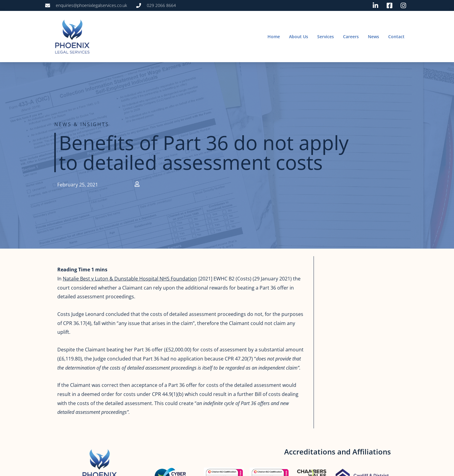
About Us (299, 37)
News (373, 37)
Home (274, 37)
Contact (396, 37)
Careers (351, 37)
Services (326, 37)
